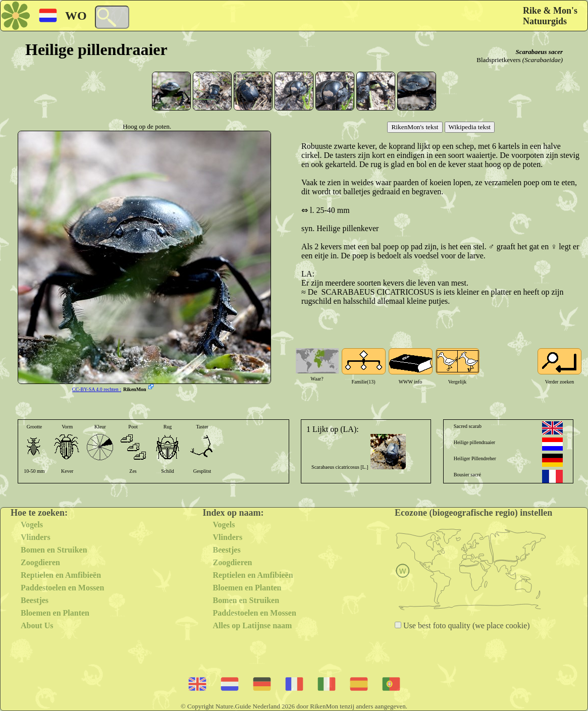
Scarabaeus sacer (539, 52)
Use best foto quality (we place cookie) (466, 625)
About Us (37, 625)
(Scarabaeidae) (543, 60)
